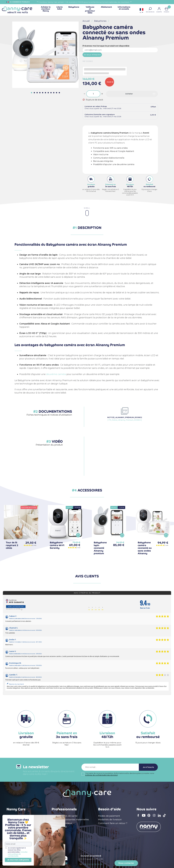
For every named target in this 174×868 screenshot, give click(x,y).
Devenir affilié (59, 827)
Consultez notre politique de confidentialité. (18, 854)
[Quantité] (93, 94)
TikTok (165, 817)
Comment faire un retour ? (113, 823)
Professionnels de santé (65, 816)
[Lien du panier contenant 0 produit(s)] (167, 9)
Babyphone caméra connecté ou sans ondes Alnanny (145, 548)
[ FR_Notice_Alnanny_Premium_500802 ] (125, 419)
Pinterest (150, 817)
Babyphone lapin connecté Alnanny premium (100, 548)
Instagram (155, 817)
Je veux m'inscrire (92, 55)
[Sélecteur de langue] (141, 11)
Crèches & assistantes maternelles (70, 820)
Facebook (139, 817)
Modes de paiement (109, 816)
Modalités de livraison (110, 820)
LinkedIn (160, 817)
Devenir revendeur (62, 823)
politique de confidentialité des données (101, 775)
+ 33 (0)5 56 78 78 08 (93, 864)
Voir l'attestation (16, 607)
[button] (150, 9)
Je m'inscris (148, 767)
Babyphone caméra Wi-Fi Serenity (57, 545)
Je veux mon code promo (18, 860)
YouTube (144, 817)
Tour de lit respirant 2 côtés (12, 545)
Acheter (129, 94)
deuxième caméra (56, 374)
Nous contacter (126, 863)
